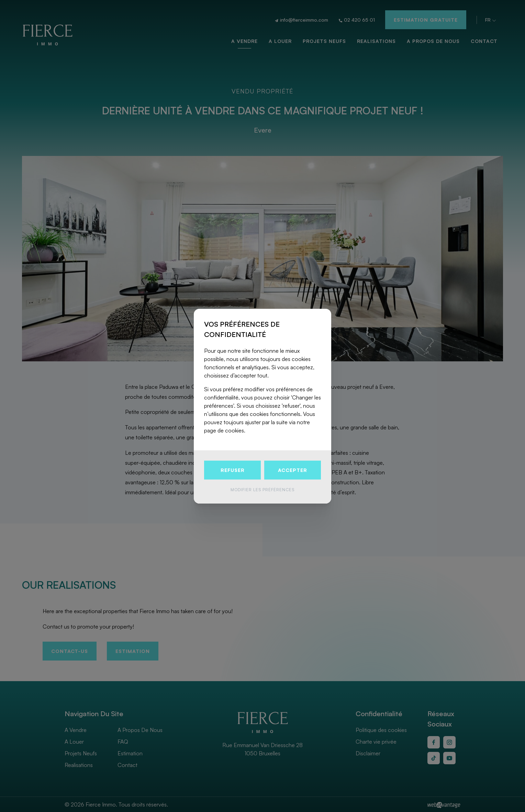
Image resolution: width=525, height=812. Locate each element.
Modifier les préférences (262, 490)
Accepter (293, 470)
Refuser (233, 470)
